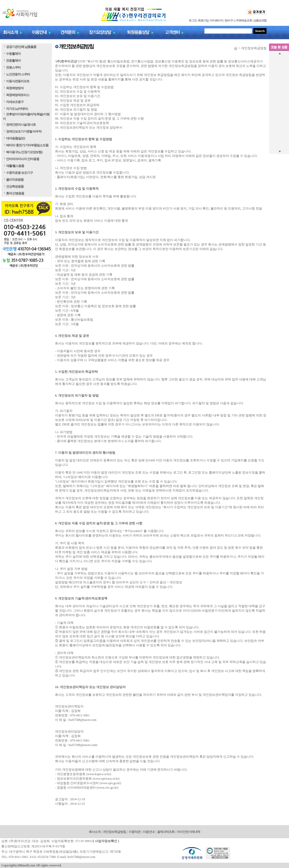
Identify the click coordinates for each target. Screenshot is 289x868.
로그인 (193, 20)
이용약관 (135, 832)
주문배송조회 (244, 20)
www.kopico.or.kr (99, 774)
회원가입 (203, 20)
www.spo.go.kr (110, 783)
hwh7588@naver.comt (83, 745)
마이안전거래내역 (189, 832)
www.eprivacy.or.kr (106, 779)
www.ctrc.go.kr (107, 788)
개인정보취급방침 (114, 832)
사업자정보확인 (106, 841)
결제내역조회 (166, 832)
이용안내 (149, 832)
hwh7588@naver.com (82, 720)
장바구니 (230, 20)
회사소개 (95, 832)
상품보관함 (260, 20)
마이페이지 (217, 20)
